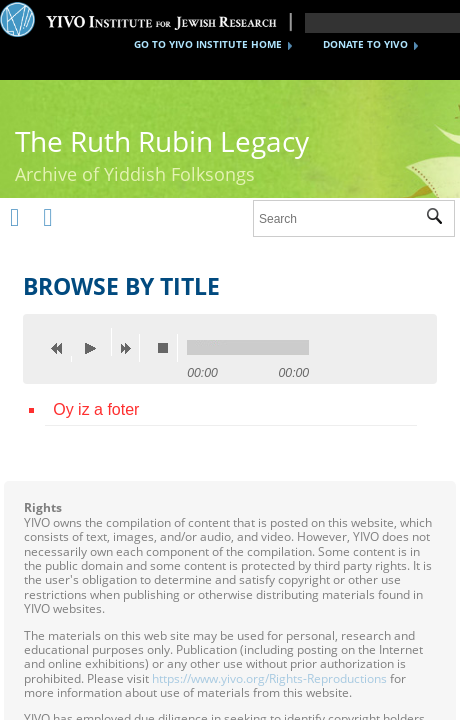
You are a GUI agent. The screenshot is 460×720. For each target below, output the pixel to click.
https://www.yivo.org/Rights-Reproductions (269, 678)
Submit (440, 219)
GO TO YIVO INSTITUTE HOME (208, 44)
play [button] (96, 342)
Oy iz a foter (96, 409)
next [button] (130, 348)
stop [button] (168, 348)
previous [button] (62, 348)
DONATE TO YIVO (365, 44)
